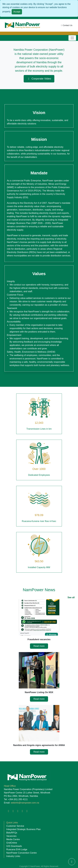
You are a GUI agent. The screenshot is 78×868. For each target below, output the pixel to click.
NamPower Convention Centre (21, 853)
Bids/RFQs (12, 833)
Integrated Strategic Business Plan (23, 829)
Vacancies (11, 836)
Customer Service (15, 826)
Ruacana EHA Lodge (17, 849)
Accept (17, 12)
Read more (39, 646)
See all (71, 597)
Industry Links (13, 856)
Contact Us (66, 25)
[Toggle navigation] (72, 38)
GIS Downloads (14, 846)
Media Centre (13, 839)
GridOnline (12, 843)
